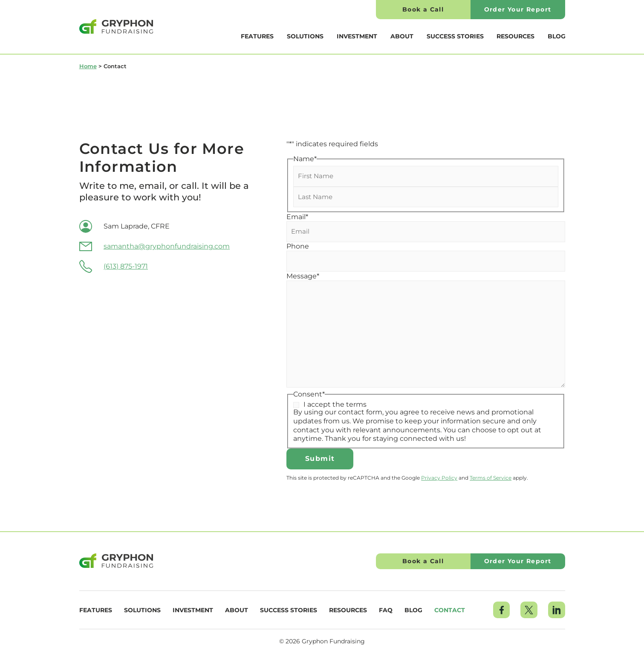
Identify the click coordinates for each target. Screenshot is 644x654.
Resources (515, 36)
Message (303, 276)
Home (88, 66)
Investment (357, 36)
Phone (298, 246)
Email (297, 217)
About (402, 36)
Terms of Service (491, 478)
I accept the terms (335, 405)
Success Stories (455, 36)
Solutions (305, 36)
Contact (450, 610)
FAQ (386, 610)
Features (257, 36)
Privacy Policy (439, 478)
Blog (557, 36)
